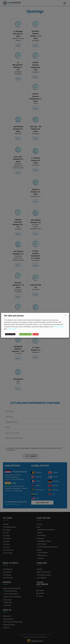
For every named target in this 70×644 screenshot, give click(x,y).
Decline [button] (36, 334)
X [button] (66, 315)
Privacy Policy (59, 326)
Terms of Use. (12, 329)
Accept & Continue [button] (25, 334)
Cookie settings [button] (10, 334)
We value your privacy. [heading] (14, 316)
